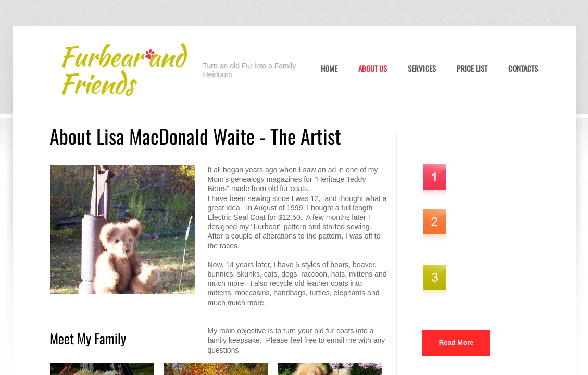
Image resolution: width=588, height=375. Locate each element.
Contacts (523, 69)
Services (422, 69)
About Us (373, 69)
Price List (472, 69)
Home (329, 69)
